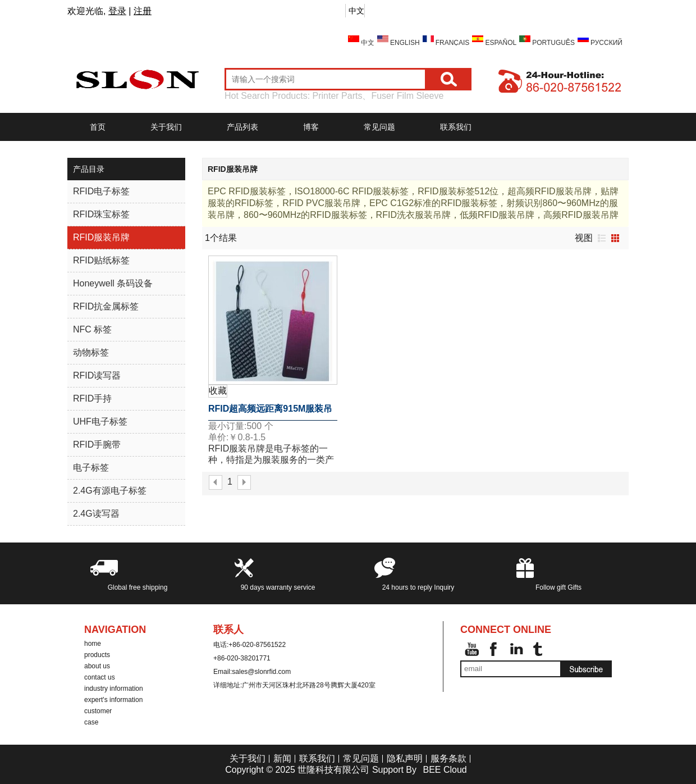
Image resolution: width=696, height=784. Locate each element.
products (97, 655)
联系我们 (456, 127)
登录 (117, 11)
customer (98, 711)
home (93, 644)
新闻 (282, 758)
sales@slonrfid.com (261, 672)
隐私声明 (405, 758)
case (91, 722)
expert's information (113, 700)
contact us (100, 677)
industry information (114, 689)
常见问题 (379, 127)
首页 (98, 127)
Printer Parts (338, 96)
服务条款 (448, 758)
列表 (602, 238)
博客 (311, 127)
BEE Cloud (445, 770)
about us (97, 666)
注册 (143, 11)
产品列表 (242, 127)
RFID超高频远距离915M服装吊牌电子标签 (270, 412)
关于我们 (166, 127)
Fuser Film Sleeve (407, 96)
